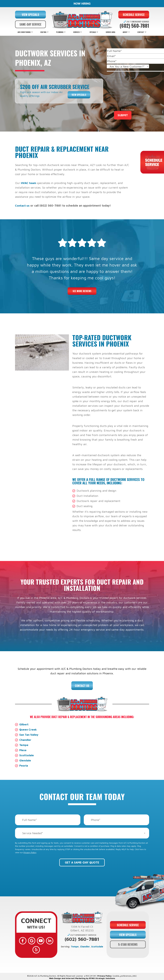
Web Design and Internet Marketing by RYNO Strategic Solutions (82, 977)
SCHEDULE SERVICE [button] (134, 15)
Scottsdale (27, 755)
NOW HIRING (82, 4)
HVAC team (29, 183)
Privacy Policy (128, 109)
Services (76, 32)
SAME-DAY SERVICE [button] (30, 24)
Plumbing (60, 32)
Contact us (22, 206)
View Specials (79, 94)
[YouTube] (40, 940)
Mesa (23, 750)
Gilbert (24, 724)
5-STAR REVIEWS (128, 944)
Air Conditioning (24, 32)
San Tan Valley (29, 735)
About (125, 32)
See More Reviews (82, 291)
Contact (141, 32)
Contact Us (82, 686)
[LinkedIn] (49, 940)
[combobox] (128, 66)
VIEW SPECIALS (30, 15)
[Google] (32, 940)
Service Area (110, 32)
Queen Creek (28, 729)
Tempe (24, 745)
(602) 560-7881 (134, 26)
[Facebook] (24, 940)
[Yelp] (36, 949)
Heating (43, 32)
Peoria (24, 765)
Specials (93, 32)
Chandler (25, 740)
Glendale (25, 760)
